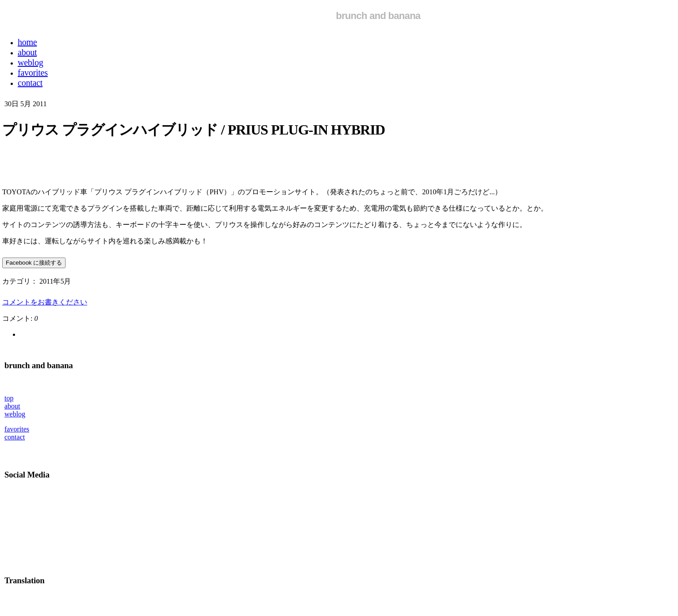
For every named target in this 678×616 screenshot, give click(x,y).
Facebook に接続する (34, 263)
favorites (17, 429)
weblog (15, 414)
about (12, 406)
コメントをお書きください (45, 302)
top (9, 398)
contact (15, 437)
